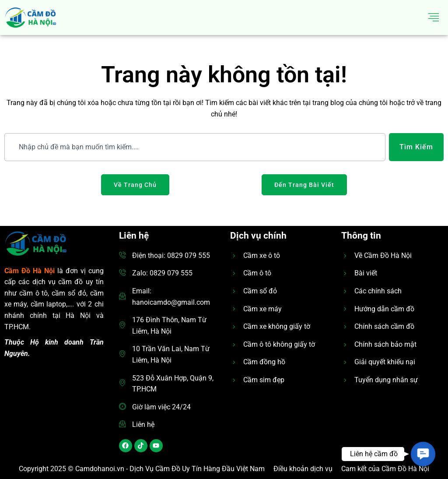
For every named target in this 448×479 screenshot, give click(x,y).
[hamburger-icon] (434, 18)
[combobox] (195, 147)
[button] (423, 454)
